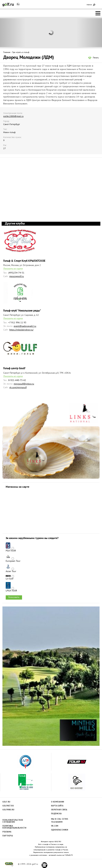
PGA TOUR (11, 551)
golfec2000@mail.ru (13, 117)
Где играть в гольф (21, 53)
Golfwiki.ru (8, 810)
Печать (96, 58)
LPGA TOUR (11, 591)
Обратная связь (59, 810)
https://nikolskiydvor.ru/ (21, 330)
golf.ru (9, 864)
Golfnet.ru (8, 806)
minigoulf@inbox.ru (24, 384)
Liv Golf (9, 579)
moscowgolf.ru (17, 277)
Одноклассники (60, 830)
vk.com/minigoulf (18, 388)
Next (89, 33)
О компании (58, 802)
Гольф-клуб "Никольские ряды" (22, 311)
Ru (18, 5)
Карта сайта (57, 806)
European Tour (13, 561)
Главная (7, 53)
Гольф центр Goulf (14, 368)
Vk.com (55, 826)
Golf (8, 5)
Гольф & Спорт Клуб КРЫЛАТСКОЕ (24, 261)
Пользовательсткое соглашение (13, 821)
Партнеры (8, 836)
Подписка (56, 814)
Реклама (7, 832)
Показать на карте (13, 269)
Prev (13, 33)
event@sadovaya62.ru (25, 326)
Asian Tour (11, 572)
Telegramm (57, 822)
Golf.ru (6, 802)
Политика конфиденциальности (13, 827)
